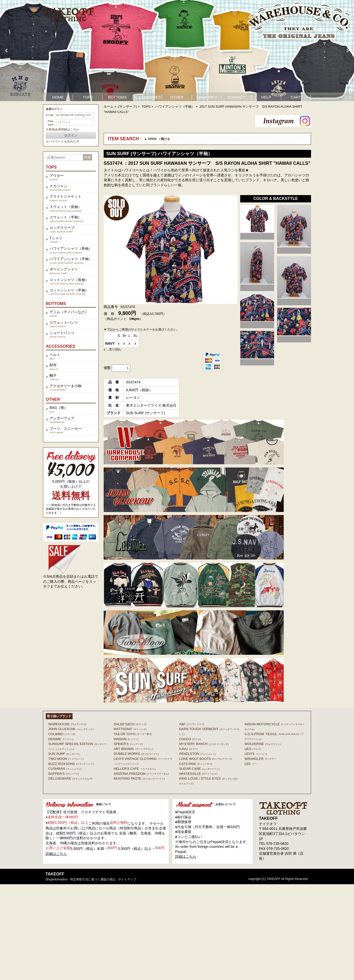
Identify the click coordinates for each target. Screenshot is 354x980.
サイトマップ (127, 879)
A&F (192, 724)
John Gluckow (71, 729)
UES (253, 749)
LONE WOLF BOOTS (205, 759)
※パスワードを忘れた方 (62, 142)
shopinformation (57, 879)
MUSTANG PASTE (139, 778)
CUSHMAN (65, 769)
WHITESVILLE (198, 774)
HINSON (126, 739)
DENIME (61, 739)
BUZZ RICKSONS (71, 764)
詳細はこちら (56, 854)
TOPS (88, 97)
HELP (266, 97)
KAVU (188, 749)
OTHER (177, 97)
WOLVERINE (262, 744)
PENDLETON (197, 754)
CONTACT (236, 97)
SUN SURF (64, 754)
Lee (251, 764)
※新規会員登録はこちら (62, 129)
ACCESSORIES (147, 97)
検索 (87, 157)
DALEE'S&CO (130, 724)
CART (296, 97)
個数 (107, 368)
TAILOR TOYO (133, 734)
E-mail (50, 115)
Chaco (190, 739)
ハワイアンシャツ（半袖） (175, 107)
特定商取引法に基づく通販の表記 (93, 879)
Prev (7, 51)
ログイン (71, 135)
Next (347, 51)
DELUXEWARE (70, 778)
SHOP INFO (207, 97)
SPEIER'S (128, 744)
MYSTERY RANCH (204, 744)
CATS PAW (195, 764)
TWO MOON (66, 759)
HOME (58, 97)
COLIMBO (62, 734)
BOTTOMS (118, 97)
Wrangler (260, 759)
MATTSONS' (130, 729)
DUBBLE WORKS (136, 754)
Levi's (256, 754)
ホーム (109, 107)
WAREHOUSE (67, 724)
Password (50, 123)
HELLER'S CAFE (135, 769)
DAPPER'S (64, 774)
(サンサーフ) (128, 107)
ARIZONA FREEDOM (141, 774)
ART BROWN (133, 749)
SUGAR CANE (199, 769)
